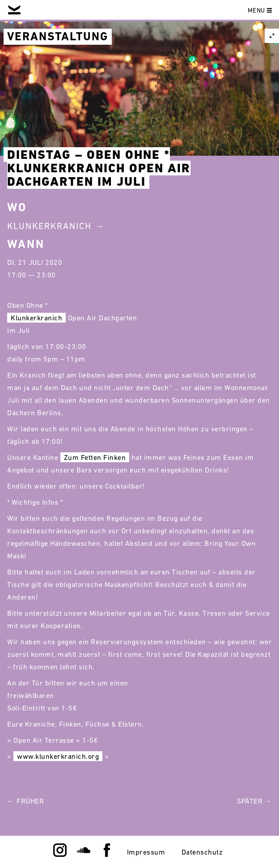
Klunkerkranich (36, 318)
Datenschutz (202, 852)
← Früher (25, 801)
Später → (254, 801)
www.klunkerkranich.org (58, 756)
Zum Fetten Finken (95, 457)
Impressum (146, 852)
